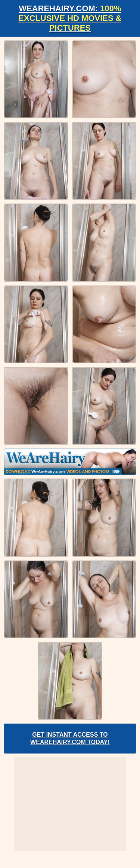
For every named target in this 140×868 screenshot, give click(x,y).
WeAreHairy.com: (70, 18)
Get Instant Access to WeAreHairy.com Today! (70, 738)
